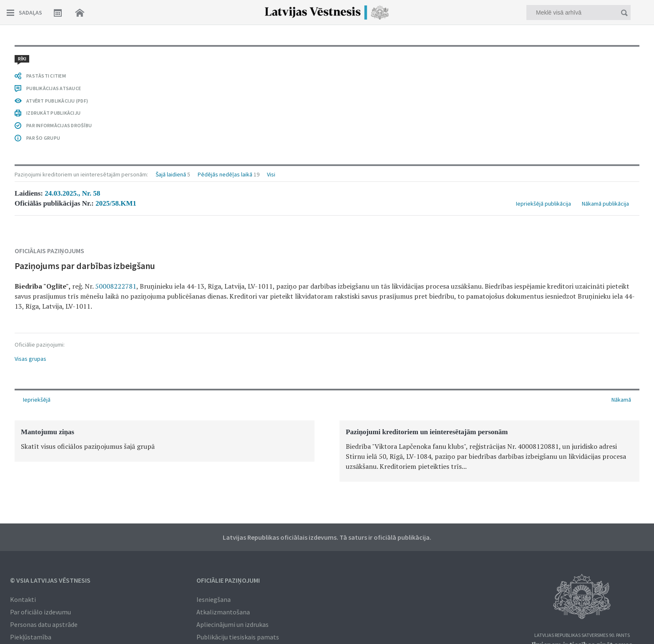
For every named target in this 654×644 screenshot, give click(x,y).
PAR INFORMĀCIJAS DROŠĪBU (59, 125)
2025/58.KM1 (116, 203)
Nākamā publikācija (605, 204)
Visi (271, 174)
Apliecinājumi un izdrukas (233, 624)
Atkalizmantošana (223, 612)
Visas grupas (30, 359)
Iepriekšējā (37, 400)
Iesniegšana (214, 599)
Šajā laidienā (171, 174)
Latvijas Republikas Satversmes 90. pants (582, 635)
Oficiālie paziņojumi (228, 580)
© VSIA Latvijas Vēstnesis (50, 580)
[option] (165, 441)
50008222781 (116, 286)
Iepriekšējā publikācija (543, 204)
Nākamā (621, 400)
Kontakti (23, 599)
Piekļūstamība (31, 637)
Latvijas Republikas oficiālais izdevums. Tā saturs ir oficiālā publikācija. (327, 537)
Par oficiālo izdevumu (40, 612)
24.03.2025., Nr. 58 (72, 193)
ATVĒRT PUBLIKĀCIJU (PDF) (57, 101)
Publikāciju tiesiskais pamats (238, 637)
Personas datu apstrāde (44, 624)
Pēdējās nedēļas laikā (225, 174)
